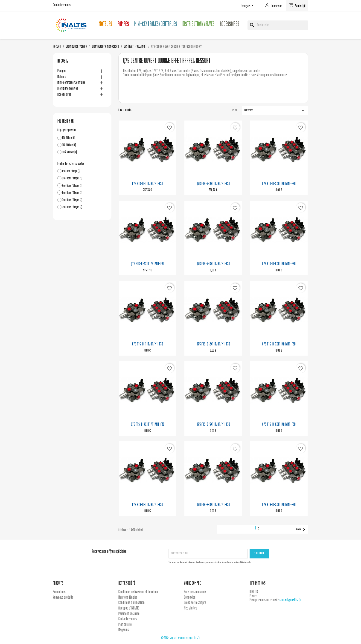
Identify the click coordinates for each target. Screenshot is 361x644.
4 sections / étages (72, 193)
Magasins (124, 630)
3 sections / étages (72, 186)
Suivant (301, 529)
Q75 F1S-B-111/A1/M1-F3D (148, 344)
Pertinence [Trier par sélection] (275, 110)
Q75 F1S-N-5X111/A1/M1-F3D (213, 264)
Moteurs (105, 25)
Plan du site (125, 625)
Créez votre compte (195, 603)
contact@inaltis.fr (290, 600)
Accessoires (230, 25)
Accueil (63, 61)
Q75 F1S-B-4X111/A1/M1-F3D (148, 425)
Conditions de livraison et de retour (138, 592)
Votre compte (192, 584)
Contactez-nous (62, 5)
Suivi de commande (195, 592)
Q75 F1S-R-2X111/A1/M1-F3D (213, 505)
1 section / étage (71, 171)
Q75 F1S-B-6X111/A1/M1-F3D (279, 425)
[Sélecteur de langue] (248, 6)
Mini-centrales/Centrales (156, 25)
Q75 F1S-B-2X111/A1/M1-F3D (213, 344)
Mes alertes (191, 608)
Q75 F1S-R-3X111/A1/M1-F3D (279, 505)
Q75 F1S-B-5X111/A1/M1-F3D (213, 425)
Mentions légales (128, 598)
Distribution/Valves (198, 25)
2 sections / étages (72, 179)
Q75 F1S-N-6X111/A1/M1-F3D (279, 264)
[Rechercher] (278, 25)
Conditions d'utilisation (131, 603)
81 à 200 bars (69, 145)
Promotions (59, 592)
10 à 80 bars (68, 138)
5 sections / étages (72, 200)
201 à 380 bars (69, 152)
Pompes (123, 25)
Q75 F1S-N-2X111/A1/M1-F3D (213, 184)
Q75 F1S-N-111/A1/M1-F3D (148, 184)
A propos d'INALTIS (129, 608)
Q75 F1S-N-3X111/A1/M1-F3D (279, 184)
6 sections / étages (72, 207)
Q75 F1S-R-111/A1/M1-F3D (148, 505)
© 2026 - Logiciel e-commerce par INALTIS (181, 638)
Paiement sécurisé (129, 614)
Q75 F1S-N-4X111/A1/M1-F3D (148, 264)
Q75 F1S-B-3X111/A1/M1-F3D (279, 344)
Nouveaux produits (63, 598)
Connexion (190, 598)
